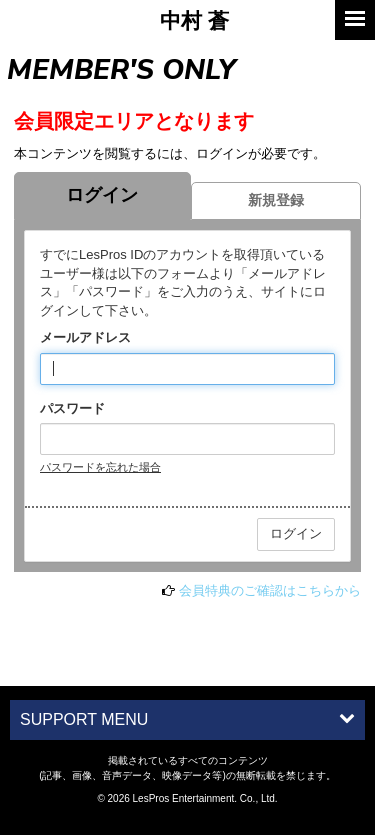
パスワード (72, 408)
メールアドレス (85, 337)
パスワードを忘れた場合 (100, 467)
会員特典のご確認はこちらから (270, 590)
